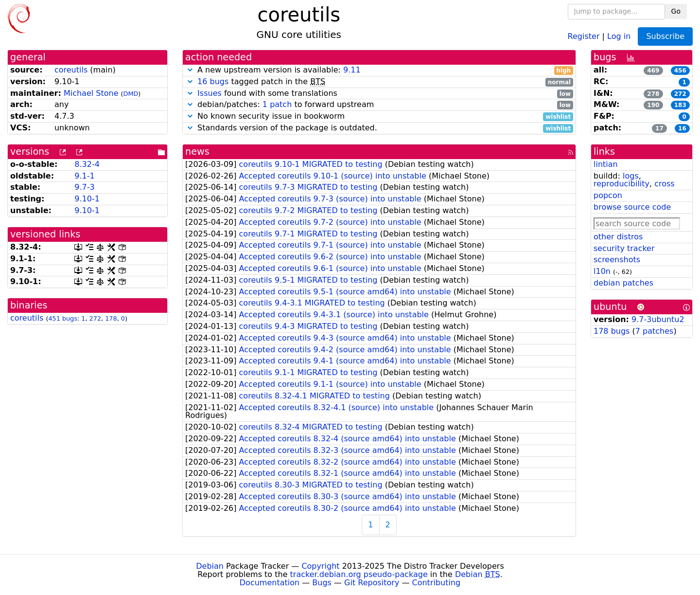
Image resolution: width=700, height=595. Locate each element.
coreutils (71, 70)
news (197, 152)
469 (653, 71)
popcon (608, 195)
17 (659, 128)
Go (676, 11)
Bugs (322, 583)
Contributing (437, 583)
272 (95, 318)
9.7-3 (84, 187)
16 (682, 128)
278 (653, 94)
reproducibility (621, 184)
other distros (618, 237)
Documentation (270, 583)
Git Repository (372, 583)
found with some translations (379, 94)
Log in (619, 36)
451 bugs (63, 318)
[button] (190, 70)
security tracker (624, 248)
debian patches (623, 283)
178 (111, 318)
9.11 (352, 70)
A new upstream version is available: (379, 70)
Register (584, 36)
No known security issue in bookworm (379, 117)
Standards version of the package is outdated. (379, 128)
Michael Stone (91, 93)
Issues (210, 93)
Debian (210, 566)
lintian (606, 164)
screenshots (617, 260)
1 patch (277, 104)
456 (680, 71)
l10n (602, 271)
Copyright (320, 566)
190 (653, 105)
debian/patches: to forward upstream (379, 105)
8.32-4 (87, 164)
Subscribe (665, 36)
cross (664, 184)
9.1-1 (84, 176)
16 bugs (213, 81)
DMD (131, 94)
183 (680, 105)
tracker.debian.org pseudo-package (359, 574)
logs (631, 176)
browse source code (632, 207)
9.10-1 (87, 199)
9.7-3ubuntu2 (658, 319)
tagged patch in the (379, 82)
